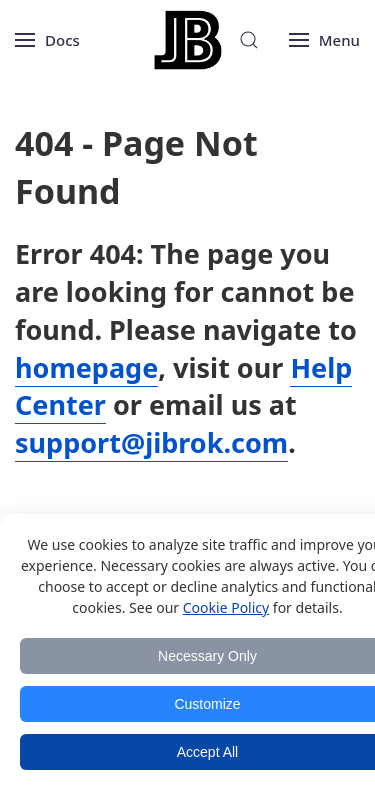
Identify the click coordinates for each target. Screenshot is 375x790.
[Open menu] (47, 40)
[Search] (249, 40)
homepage (86, 367)
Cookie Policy (226, 607)
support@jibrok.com (151, 442)
